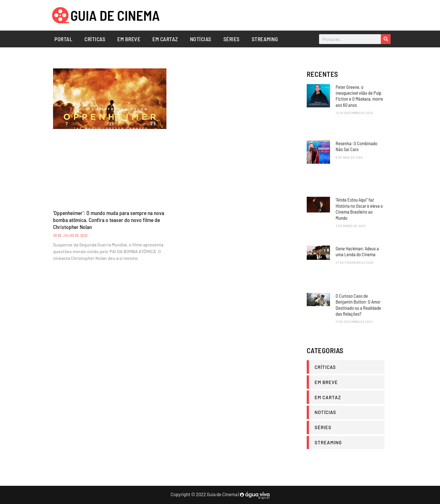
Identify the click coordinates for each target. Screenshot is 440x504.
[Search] (386, 39)
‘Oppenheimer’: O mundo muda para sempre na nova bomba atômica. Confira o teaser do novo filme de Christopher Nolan (109, 220)
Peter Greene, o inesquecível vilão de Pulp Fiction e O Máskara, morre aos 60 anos (359, 96)
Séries (232, 39)
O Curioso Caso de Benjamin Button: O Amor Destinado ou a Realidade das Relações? (358, 305)
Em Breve (129, 39)
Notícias (201, 39)
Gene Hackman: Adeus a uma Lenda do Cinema (357, 251)
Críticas (95, 39)
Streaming (265, 39)
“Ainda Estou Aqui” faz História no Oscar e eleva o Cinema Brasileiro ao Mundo (359, 209)
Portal (63, 39)
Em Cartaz (165, 39)
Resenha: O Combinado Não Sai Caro (357, 146)
